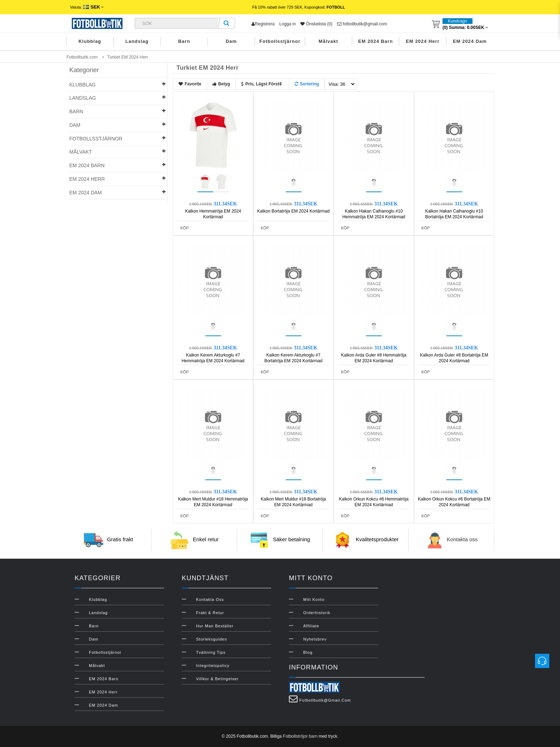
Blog (308, 652)
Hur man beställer (215, 626)
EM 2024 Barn (376, 41)
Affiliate (311, 626)
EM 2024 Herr (422, 41)
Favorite (190, 84)
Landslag (137, 41)
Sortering (307, 84)
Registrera (263, 24)
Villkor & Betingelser (217, 679)
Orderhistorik (317, 613)
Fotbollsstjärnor (280, 41)
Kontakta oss (462, 540)
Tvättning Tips (211, 652)
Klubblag (90, 41)
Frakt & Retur (210, 613)
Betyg (221, 84)
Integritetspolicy (213, 666)
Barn (184, 41)
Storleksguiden (212, 639)
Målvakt (328, 41)
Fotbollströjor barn (300, 736)
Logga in (287, 24)
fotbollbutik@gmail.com (362, 24)
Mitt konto (314, 599)
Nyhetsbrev (315, 639)
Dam (231, 41)
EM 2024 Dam (470, 41)
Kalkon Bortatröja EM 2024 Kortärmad (293, 211)
